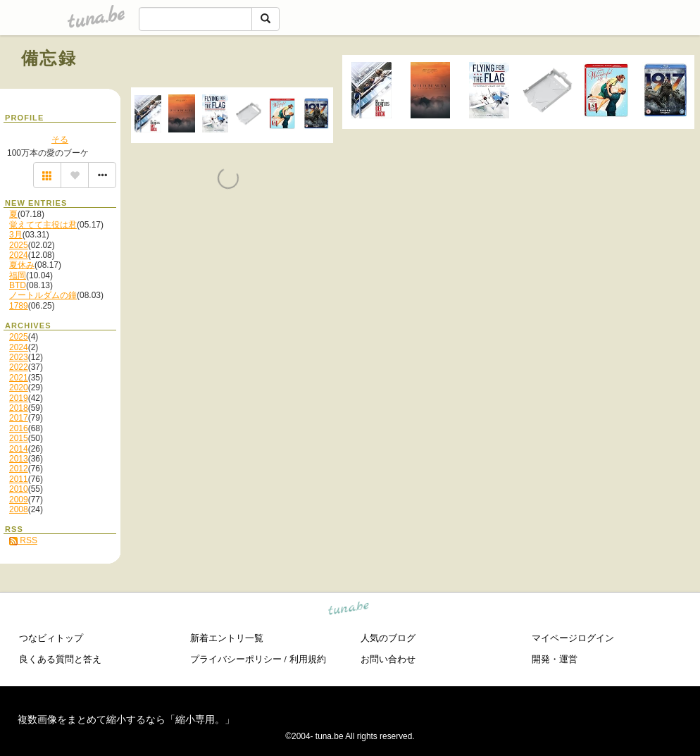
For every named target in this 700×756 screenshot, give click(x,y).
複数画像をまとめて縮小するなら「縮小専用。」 (126, 719)
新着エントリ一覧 (227, 638)
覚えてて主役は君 (43, 225)
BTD (18, 285)
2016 (19, 428)
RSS (23, 540)
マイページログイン (573, 638)
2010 (19, 489)
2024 (19, 255)
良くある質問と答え (60, 659)
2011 (19, 479)
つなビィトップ (51, 638)
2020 (19, 388)
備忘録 (49, 58)
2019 (19, 398)
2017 (19, 418)
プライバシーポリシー (236, 659)
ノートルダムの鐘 (43, 295)
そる (60, 140)
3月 (16, 235)
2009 (19, 500)
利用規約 (308, 659)
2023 (19, 357)
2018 (19, 408)
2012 (19, 469)
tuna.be (349, 610)
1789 (19, 306)
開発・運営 (555, 659)
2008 (19, 509)
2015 (19, 438)
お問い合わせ (388, 659)
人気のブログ (388, 638)
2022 (19, 367)
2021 (19, 378)
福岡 (18, 275)
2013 (19, 459)
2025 (19, 245)
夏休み (22, 265)
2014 (19, 449)
